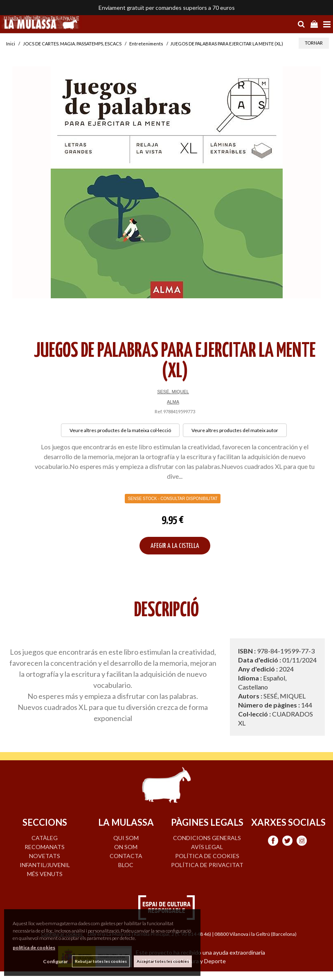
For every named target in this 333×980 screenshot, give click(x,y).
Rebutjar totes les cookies (101, 961)
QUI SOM (126, 838)
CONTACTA (126, 856)
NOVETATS (45, 856)
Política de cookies (207, 856)
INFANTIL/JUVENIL (45, 865)
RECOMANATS (45, 847)
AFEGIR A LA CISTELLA (175, 546)
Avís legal (207, 847)
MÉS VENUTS (45, 874)
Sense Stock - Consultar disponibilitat (172, 499)
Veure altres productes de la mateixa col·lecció (120, 430)
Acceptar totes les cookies (163, 961)
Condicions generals (207, 838)
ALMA (173, 402)
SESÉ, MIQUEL (173, 392)
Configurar (55, 961)
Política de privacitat (207, 865)
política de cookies (34, 947)
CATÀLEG (45, 838)
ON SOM (126, 847)
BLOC (126, 865)
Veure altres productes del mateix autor (235, 430)
